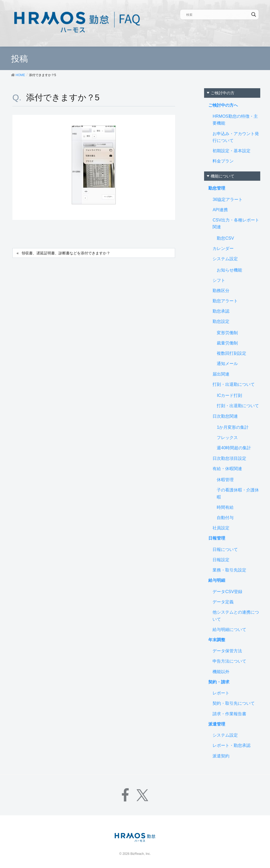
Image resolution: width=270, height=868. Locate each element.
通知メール (227, 364)
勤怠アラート (225, 301)
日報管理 (217, 538)
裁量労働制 (227, 343)
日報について (225, 549)
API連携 (220, 210)
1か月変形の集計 (233, 427)
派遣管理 (217, 724)
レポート (221, 693)
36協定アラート (228, 199)
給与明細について (229, 630)
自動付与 (225, 518)
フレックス (227, 438)
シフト (219, 280)
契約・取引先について (234, 703)
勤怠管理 (217, 188)
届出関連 (221, 374)
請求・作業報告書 (229, 714)
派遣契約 (221, 756)
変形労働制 (227, 333)
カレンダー (223, 248)
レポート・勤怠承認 (232, 745)
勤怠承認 (221, 311)
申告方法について (229, 661)
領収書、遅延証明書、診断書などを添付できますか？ (66, 253)
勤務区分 (221, 291)
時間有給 (225, 507)
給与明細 (217, 580)
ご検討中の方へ (223, 105)
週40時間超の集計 (234, 448)
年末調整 (217, 640)
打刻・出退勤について (234, 384)
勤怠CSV (225, 238)
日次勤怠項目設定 (229, 458)
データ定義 (223, 602)
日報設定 (221, 560)
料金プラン (223, 161)
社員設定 (221, 528)
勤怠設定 (221, 321)
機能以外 (221, 672)
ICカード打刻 (229, 395)
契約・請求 (219, 682)
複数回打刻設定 (232, 353)
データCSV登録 (227, 592)
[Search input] (218, 14)
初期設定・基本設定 (232, 151)
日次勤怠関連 (225, 416)
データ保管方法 (227, 651)
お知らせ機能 (229, 270)
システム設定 (225, 259)
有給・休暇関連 (227, 469)
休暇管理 (225, 480)
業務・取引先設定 (229, 570)
